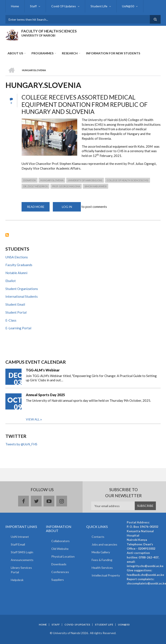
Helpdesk (17, 580)
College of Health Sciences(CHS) (128, 180)
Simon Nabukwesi (96, 186)
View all (33, 419)
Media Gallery (101, 552)
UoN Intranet (20, 537)
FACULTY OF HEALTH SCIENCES (49, 31)
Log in (67, 207)
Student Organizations (22, 289)
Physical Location (63, 556)
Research (70, 53)
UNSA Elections (17, 257)
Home (15, 6)
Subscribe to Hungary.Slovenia (7, 235)
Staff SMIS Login (22, 552)
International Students (22, 296)
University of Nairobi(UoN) (85, 180)
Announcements (22, 560)
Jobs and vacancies (104, 544)
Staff (33, 6)
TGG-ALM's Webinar (43, 370)
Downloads (59, 564)
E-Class (11, 320)
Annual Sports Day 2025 (45, 395)
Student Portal (16, 312)
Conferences (60, 572)
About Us (15, 53)
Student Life (99, 6)
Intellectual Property (106, 575)
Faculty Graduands (19, 265)
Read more (38, 208)
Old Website (60, 549)
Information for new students (113, 53)
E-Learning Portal (18, 328)
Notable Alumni (16, 273)
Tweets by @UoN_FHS (21, 444)
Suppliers (58, 580)
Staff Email (18, 544)
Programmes (42, 53)
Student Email (15, 304)
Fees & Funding (102, 560)
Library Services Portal (21, 570)
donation (30, 180)
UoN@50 (128, 6)
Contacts (98, 537)
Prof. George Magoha (66, 186)
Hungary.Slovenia (52, 180)
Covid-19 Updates (64, 6)
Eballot (11, 281)
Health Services (102, 568)
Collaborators (60, 541)
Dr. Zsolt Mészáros (35, 186)
